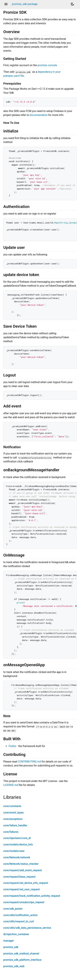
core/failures (11, 832)
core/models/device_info (18, 845)
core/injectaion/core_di (17, 838)
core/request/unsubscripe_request (24, 902)
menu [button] (6, 4)
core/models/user (14, 851)
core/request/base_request (19, 877)
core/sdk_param (13, 909)
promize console (47, 65)
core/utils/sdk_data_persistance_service (27, 928)
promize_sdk (11, 947)
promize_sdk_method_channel (21, 954)
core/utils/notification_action (20, 915)
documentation (39, 115)
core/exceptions (13, 819)
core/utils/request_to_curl (19, 921)
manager (9, 941)
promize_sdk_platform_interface (22, 960)
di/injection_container (16, 934)
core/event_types (13, 813)
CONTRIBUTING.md (29, 762)
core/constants (12, 806)
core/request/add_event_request (23, 870)
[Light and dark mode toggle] (72, 4)
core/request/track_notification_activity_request (32, 896)
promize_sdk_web (14, 966)
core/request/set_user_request (22, 889)
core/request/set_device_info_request (26, 883)
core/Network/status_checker (21, 864)
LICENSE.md (11, 785)
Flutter (12, 746)
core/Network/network (17, 857)
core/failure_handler (15, 825)
